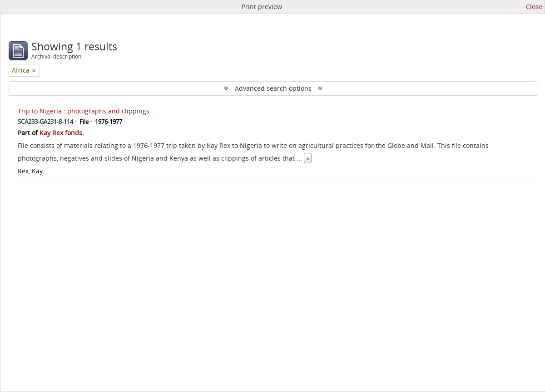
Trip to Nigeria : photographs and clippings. (84, 111)
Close (534, 7)
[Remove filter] (34, 70)
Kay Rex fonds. (62, 133)
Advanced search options (273, 88)
